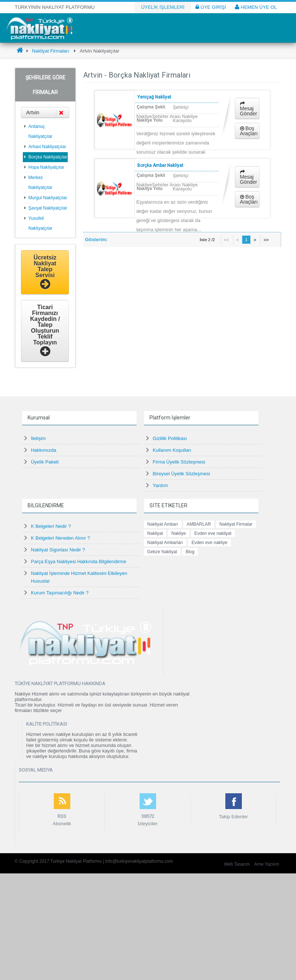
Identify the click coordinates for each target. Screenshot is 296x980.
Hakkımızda (44, 450)
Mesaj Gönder (249, 109)
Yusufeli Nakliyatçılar (40, 223)
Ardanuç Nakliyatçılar (40, 131)
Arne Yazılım (267, 864)
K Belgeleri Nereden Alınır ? (60, 538)
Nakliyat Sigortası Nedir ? (58, 550)
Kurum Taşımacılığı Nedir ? (60, 593)
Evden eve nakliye (209, 543)
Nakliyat (155, 533)
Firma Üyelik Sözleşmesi (179, 462)
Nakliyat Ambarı (163, 524)
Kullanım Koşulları (172, 450)
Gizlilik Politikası (170, 438)
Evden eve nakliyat (213, 533)
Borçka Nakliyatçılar (48, 157)
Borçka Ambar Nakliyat (160, 165)
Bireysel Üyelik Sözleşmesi (181, 474)
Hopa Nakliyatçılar (46, 167)
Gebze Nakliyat (162, 552)
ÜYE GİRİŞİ (211, 7)
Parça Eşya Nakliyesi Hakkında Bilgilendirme (79, 561)
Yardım (160, 485)
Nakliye (178, 533)
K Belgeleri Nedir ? (51, 526)
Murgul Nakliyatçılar (48, 198)
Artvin (45, 113)
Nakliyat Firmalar (236, 524)
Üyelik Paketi (45, 462)
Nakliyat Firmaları (51, 51)
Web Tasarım (237, 864)
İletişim (38, 438)
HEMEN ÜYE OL (256, 7)
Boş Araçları (249, 131)
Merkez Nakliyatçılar (40, 183)
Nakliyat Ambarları (165, 543)
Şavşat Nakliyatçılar (48, 208)
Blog (190, 552)
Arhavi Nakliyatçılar (47, 147)
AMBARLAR (199, 524)
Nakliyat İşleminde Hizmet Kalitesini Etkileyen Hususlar (79, 577)
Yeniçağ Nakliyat (154, 97)
